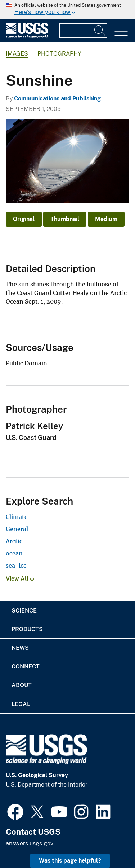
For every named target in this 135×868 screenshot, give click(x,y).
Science (24, 611)
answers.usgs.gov (30, 843)
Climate (17, 517)
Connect (26, 667)
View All (20, 579)
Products (27, 629)
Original (24, 219)
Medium (106, 219)
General (17, 529)
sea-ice (16, 566)
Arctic (14, 541)
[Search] (100, 31)
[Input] (83, 31)
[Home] (27, 36)
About (22, 685)
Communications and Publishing (57, 98)
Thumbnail (65, 219)
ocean (14, 553)
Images (17, 54)
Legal (21, 704)
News (20, 648)
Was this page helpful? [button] (70, 861)
